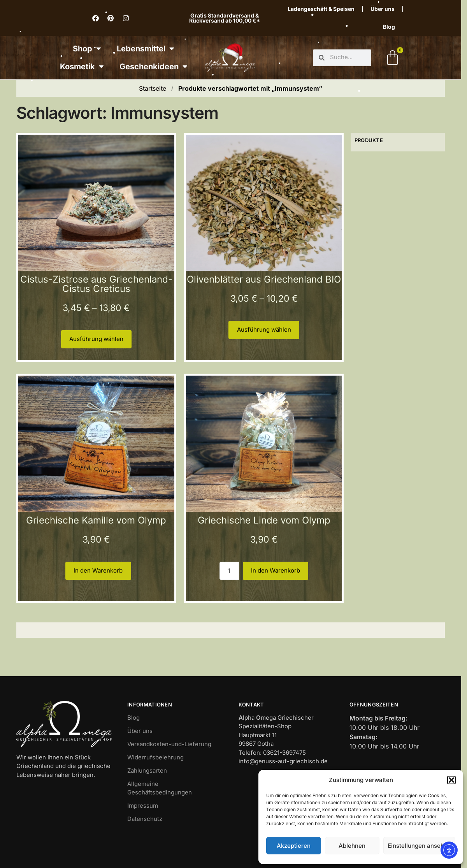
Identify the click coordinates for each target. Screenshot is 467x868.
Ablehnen (352, 846)
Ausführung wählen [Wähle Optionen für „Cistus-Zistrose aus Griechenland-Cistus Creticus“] (96, 339)
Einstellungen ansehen (419, 846)
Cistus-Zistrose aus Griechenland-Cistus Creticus (96, 284)
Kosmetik (82, 67)
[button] (451, 780)
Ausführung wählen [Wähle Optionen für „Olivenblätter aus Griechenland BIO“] (264, 329)
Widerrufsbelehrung (155, 757)
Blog (389, 27)
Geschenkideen (154, 67)
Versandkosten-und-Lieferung (169, 744)
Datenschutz (145, 819)
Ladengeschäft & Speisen (321, 9)
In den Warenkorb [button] (98, 570)
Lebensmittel (146, 49)
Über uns (383, 9)
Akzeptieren (294, 846)
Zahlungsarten (147, 770)
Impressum (143, 806)
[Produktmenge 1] (229, 571)
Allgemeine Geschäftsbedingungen (160, 788)
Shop (87, 49)
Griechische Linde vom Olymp (264, 520)
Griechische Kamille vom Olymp (96, 520)
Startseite (153, 88)
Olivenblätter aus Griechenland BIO (264, 279)
